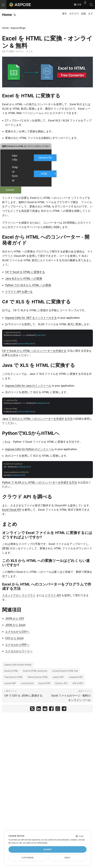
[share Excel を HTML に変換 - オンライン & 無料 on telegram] (64, 709)
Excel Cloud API (12, 510)
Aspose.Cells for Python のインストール (30, 449)
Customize (28, 858)
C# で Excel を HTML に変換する (25, 272)
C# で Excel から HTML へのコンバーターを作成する (34, 351)
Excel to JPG (61, 683)
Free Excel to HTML (14, 677)
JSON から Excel (15, 625)
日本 (78, 5)
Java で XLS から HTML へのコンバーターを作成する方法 (37, 419)
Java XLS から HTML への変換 (24, 278)
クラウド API (53, 595)
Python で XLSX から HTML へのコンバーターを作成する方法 (40, 482)
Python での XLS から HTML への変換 (28, 285)
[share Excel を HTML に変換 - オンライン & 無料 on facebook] (51, 709)
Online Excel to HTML (38, 677)
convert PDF (10, 683)
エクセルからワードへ (19, 651)
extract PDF (58, 677)
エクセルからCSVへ (17, 632)
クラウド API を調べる (19, 292)
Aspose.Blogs (18, 28)
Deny (67, 858)
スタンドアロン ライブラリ (19, 595)
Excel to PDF (44, 683)
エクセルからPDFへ (17, 645)
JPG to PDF (78, 683)
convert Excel (27, 683)
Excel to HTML (11, 671)
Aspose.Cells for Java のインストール (28, 386)
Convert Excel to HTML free (65, 671)
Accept (48, 849)
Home (7, 15)
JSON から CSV (15, 618)
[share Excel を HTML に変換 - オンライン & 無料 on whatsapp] (58, 709)
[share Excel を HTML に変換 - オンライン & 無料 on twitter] (32, 709)
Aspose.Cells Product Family (18, 665)
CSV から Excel (14, 638)
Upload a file (45, 158)
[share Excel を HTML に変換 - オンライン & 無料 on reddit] (45, 709)
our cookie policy (40, 843)
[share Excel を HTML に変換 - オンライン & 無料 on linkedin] (39, 709)
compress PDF (76, 677)
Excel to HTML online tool (35, 671)
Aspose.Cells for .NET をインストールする (31, 318)
